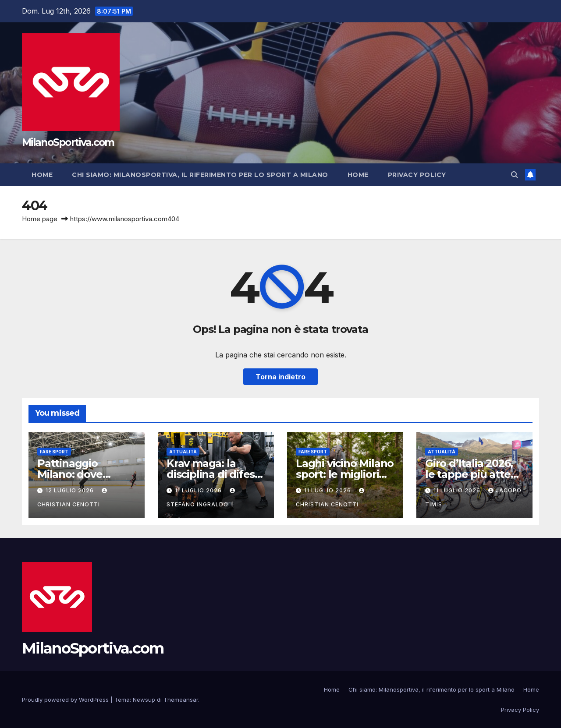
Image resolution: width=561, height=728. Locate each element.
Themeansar (181, 700)
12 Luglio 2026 (71, 490)
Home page (40, 219)
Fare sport (54, 452)
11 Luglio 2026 (199, 490)
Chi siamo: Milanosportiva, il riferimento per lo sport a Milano (200, 175)
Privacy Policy (417, 175)
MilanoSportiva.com (68, 142)
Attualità (183, 452)
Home (42, 175)
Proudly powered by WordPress (66, 700)
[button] (515, 175)
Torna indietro (280, 377)
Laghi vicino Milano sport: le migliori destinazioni (345, 474)
